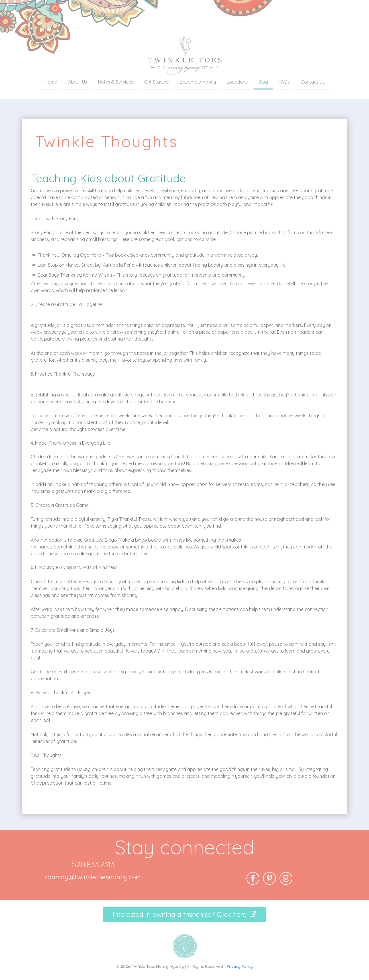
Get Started (156, 82)
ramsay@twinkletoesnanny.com (93, 877)
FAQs (284, 82)
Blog (263, 82)
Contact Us (313, 82)
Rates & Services (116, 82)
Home (51, 82)
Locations (237, 82)
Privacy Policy (240, 966)
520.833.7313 (93, 864)
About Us (78, 82)
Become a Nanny (198, 82)
